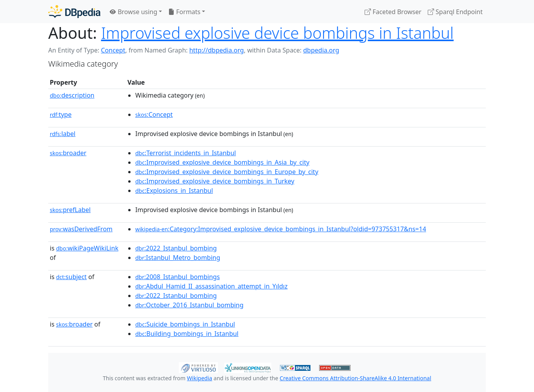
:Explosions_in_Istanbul (174, 191)
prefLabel (70, 210)
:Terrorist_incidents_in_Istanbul (186, 153)
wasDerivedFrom (81, 229)
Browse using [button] (133, 12)
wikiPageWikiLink (87, 248)
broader (68, 153)
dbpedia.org (321, 50)
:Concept (154, 114)
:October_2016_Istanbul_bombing (189, 305)
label (63, 134)
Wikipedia (200, 378)
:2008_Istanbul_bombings (178, 277)
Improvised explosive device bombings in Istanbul (277, 33)
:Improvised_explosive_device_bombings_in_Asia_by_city (222, 162)
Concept (113, 50)
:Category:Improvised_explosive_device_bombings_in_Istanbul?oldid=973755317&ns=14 (281, 229)
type (61, 114)
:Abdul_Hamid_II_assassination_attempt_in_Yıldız (211, 286)
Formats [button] (184, 12)
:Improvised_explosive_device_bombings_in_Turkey (215, 181)
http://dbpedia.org (217, 50)
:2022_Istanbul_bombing (176, 248)
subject (71, 277)
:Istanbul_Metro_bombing (178, 258)
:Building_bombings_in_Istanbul (187, 334)
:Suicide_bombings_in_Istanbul (185, 324)
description (72, 95)
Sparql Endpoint (455, 12)
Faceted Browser (393, 12)
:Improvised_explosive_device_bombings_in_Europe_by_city (227, 172)
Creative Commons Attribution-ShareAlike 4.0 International (355, 378)
